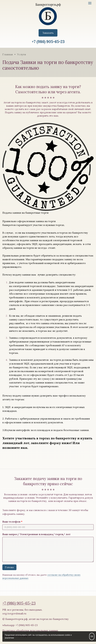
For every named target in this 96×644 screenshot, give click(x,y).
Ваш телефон (11, 522)
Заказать (48, 33)
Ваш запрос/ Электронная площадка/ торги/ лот (36, 534)
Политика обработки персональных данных (30, 630)
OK (92, 636)
